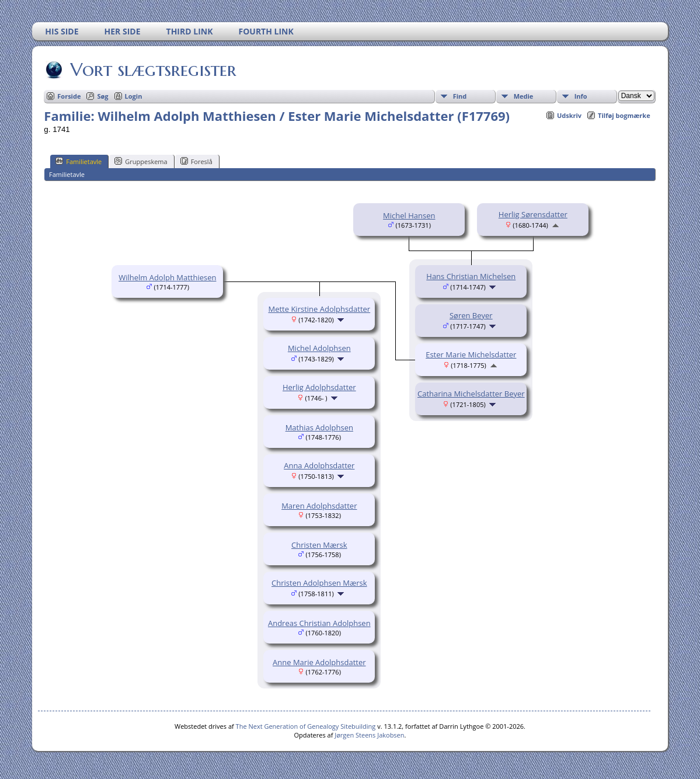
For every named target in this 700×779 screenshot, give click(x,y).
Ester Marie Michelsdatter (471, 354)
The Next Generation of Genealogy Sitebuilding (306, 726)
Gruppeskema (141, 161)
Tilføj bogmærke (624, 115)
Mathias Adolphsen (319, 427)
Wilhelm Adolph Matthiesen (167, 277)
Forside (69, 96)
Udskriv (569, 115)
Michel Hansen (409, 215)
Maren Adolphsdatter (319, 506)
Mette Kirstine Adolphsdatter (319, 309)
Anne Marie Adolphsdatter (319, 662)
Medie (524, 96)
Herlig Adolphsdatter (319, 387)
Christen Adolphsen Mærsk (319, 583)
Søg (102, 96)
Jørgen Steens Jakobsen (369, 735)
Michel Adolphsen (319, 348)
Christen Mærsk (319, 545)
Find (460, 96)
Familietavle (79, 161)
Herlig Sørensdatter (533, 214)
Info (581, 96)
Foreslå (196, 161)
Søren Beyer (471, 315)
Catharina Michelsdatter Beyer (471, 394)
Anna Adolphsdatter (319, 465)
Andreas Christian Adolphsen (319, 623)
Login (134, 96)
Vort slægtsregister (152, 69)
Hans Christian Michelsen (471, 276)
